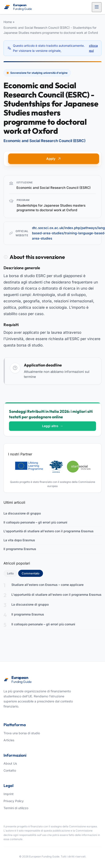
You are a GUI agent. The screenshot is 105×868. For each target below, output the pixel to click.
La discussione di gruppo (22, 513)
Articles (9, 740)
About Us (10, 763)
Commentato (32, 573)
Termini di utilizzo (16, 808)
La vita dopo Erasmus (19, 540)
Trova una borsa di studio (22, 733)
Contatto (10, 770)
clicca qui (93, 48)
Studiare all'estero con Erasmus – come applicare (47, 585)
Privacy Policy (14, 801)
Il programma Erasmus (20, 549)
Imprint (9, 794)
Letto (10, 573)
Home (8, 22)
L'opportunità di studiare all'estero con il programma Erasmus (49, 531)
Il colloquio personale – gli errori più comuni (35, 522)
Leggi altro (53, 426)
